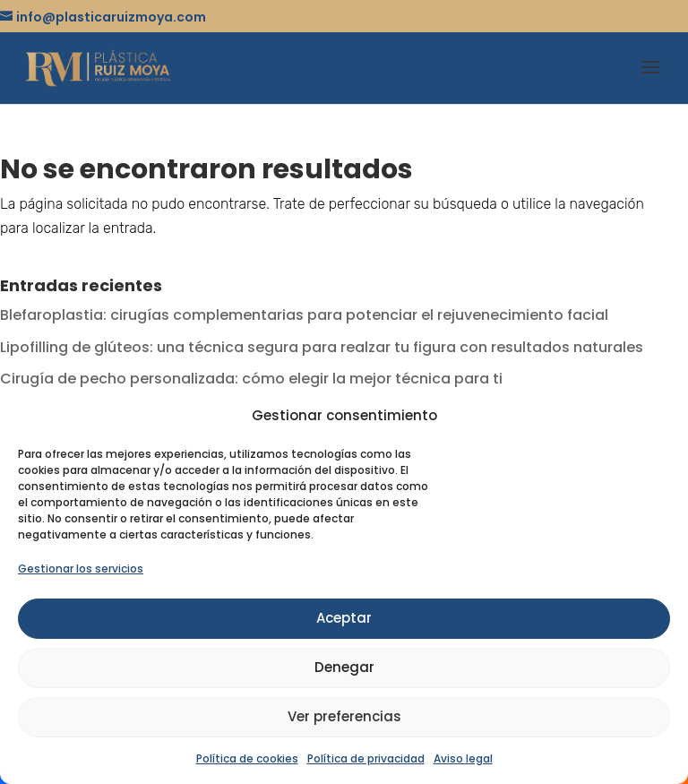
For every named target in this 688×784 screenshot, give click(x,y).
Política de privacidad (366, 758)
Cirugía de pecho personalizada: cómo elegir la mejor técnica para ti (251, 379)
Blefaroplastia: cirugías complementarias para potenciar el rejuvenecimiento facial (304, 315)
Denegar (344, 667)
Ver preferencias (344, 716)
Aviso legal (463, 758)
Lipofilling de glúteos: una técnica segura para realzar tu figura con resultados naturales (322, 347)
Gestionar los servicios (81, 569)
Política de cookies (247, 758)
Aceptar (344, 618)
